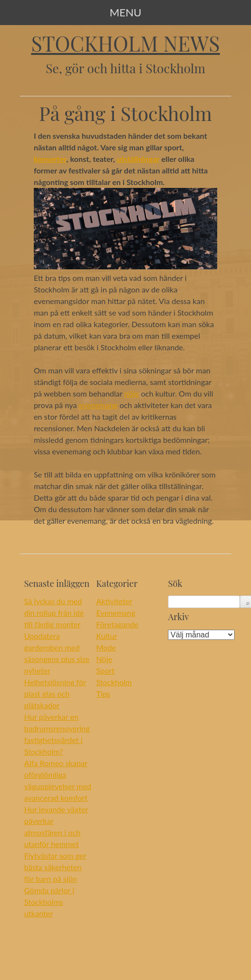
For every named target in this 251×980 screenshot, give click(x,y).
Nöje (104, 659)
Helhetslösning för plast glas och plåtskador (55, 694)
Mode (106, 647)
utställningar (138, 159)
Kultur (106, 636)
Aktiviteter (114, 601)
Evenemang (116, 613)
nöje (132, 393)
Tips (103, 694)
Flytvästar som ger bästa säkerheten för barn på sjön (55, 867)
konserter (50, 159)
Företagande (117, 624)
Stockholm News (125, 43)
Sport (105, 670)
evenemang (98, 405)
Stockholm (114, 682)
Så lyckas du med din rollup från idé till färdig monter (54, 613)
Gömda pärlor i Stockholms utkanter (49, 902)
